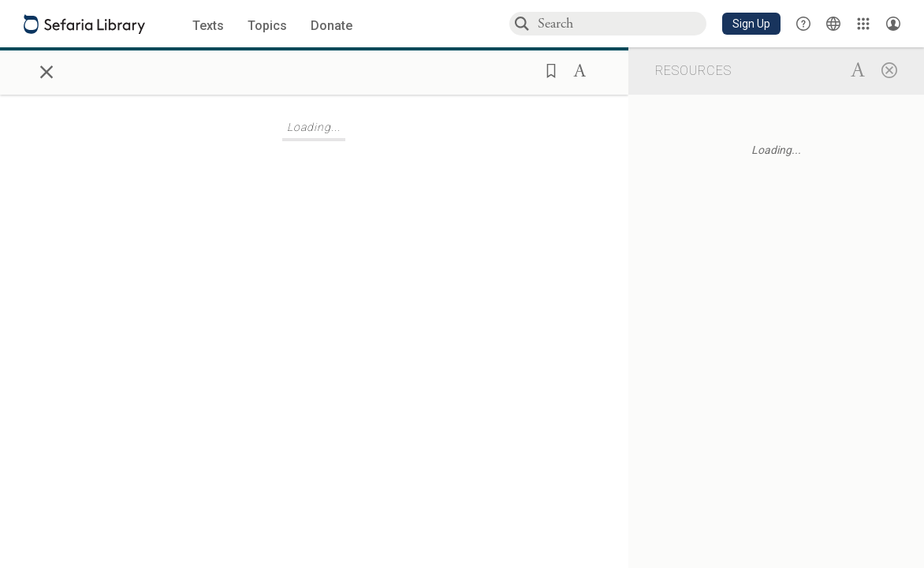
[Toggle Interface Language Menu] (833, 24)
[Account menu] (893, 24)
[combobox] (621, 23)
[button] (751, 24)
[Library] (863, 24)
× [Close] (47, 69)
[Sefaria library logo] (84, 24)
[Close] (889, 69)
